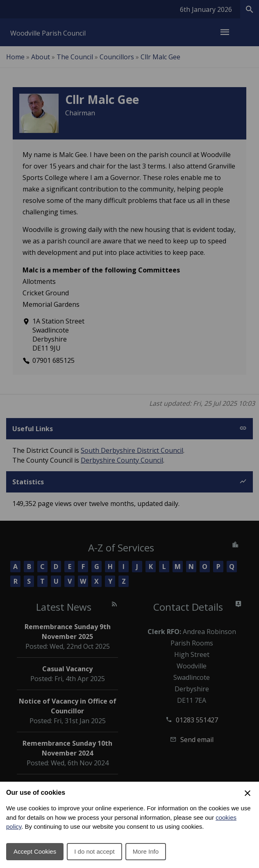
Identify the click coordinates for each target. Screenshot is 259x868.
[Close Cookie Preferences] (248, 793)
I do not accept (94, 851)
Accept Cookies (35, 851)
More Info (146, 851)
